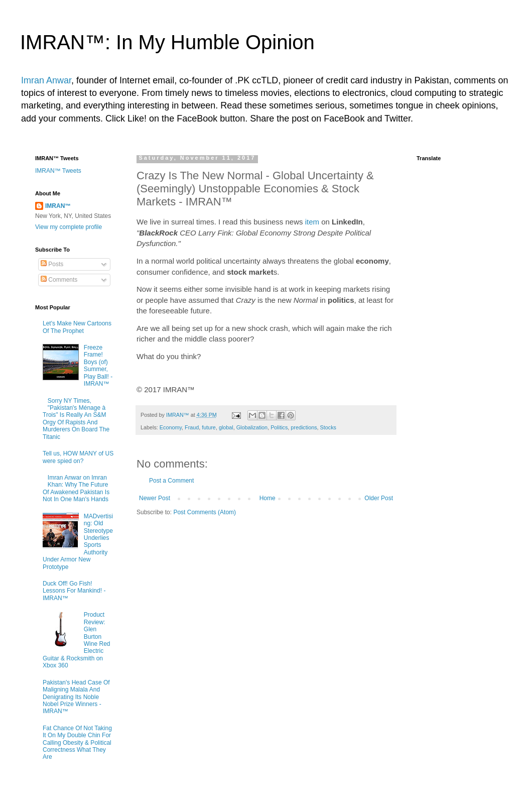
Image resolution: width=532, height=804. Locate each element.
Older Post (379, 498)
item (312, 222)
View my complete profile (69, 227)
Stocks (328, 427)
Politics (279, 427)
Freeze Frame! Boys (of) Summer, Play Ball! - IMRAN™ (98, 366)
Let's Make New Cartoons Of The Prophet (77, 327)
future (209, 427)
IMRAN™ (58, 206)
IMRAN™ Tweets (58, 171)
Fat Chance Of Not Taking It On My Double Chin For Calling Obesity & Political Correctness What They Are (77, 743)
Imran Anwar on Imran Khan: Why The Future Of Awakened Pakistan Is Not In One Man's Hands (76, 488)
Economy (171, 427)
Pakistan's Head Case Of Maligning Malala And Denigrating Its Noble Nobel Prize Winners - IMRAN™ (76, 697)
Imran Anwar (46, 80)
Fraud (192, 427)
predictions (304, 427)
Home (268, 498)
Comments (59, 280)
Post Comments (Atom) (205, 512)
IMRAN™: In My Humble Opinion (167, 42)
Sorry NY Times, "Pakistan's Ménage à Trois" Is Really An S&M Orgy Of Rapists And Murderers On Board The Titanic (76, 419)
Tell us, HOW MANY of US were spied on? (78, 457)
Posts (52, 264)
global (226, 427)
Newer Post (155, 498)
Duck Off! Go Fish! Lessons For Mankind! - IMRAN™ (74, 591)
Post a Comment (171, 481)
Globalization (252, 427)
